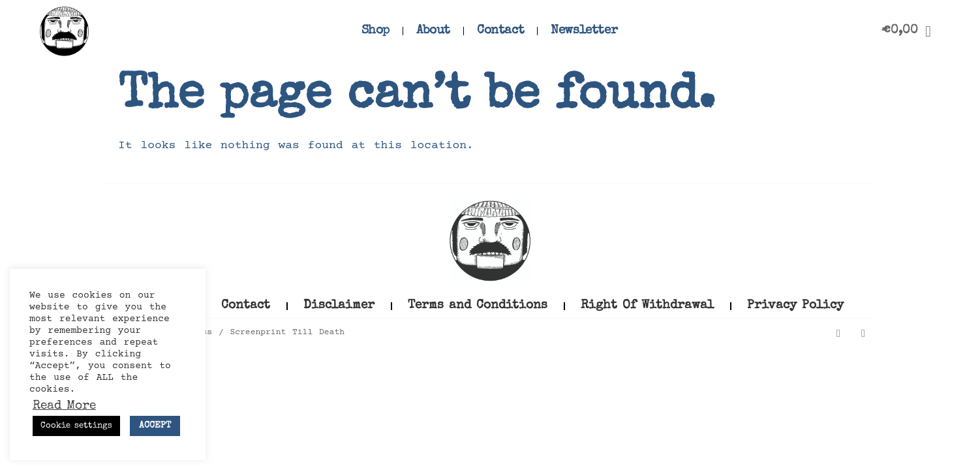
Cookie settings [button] (76, 426)
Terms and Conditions (478, 306)
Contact (500, 31)
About (433, 31)
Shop (375, 31)
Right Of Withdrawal (647, 306)
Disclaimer (339, 306)
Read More (64, 407)
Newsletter (584, 31)
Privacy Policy (795, 306)
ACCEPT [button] (155, 426)
